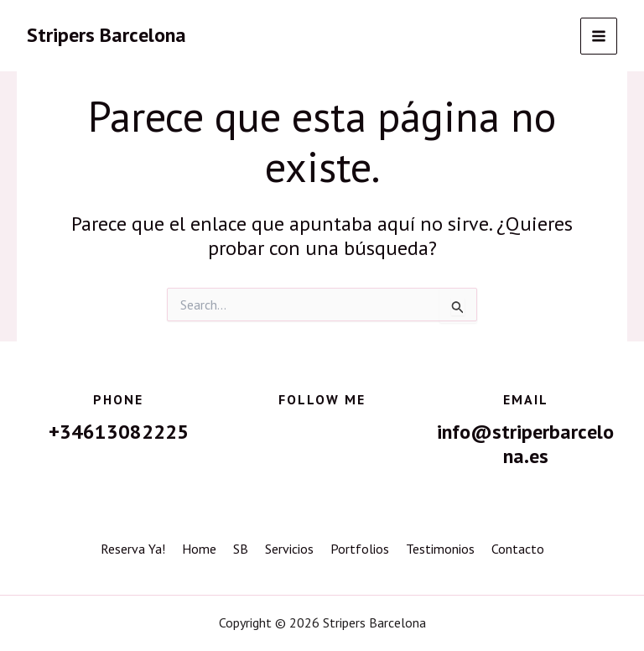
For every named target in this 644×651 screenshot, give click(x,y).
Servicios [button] (289, 549)
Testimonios (440, 549)
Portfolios (360, 549)
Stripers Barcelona (106, 35)
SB (241, 549)
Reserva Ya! (133, 549)
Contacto (518, 549)
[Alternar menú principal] (599, 36)
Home (199, 549)
